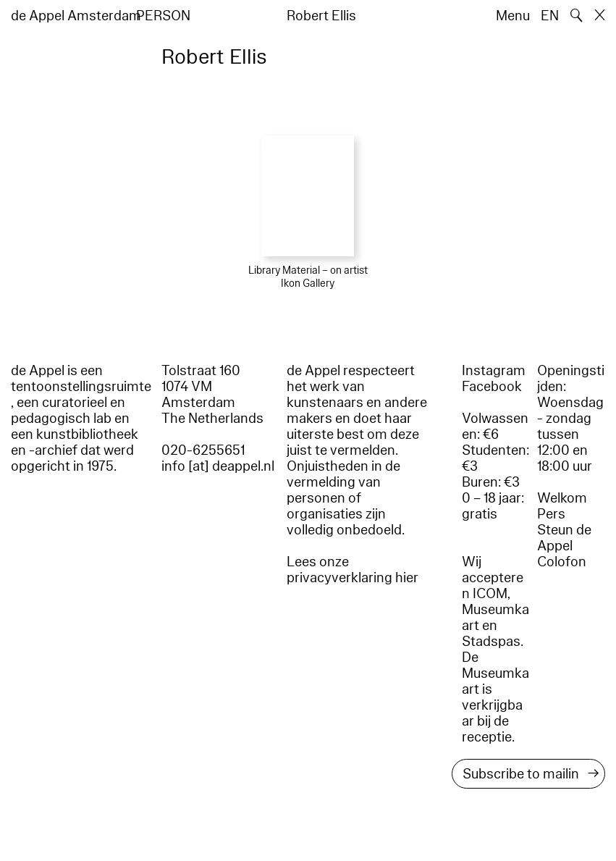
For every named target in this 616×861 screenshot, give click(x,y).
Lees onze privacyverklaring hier (353, 570)
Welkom (562, 498)
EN (550, 16)
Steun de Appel (564, 538)
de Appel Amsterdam (76, 16)
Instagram (494, 371)
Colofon (562, 562)
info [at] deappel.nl (218, 466)
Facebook (492, 387)
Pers (551, 514)
